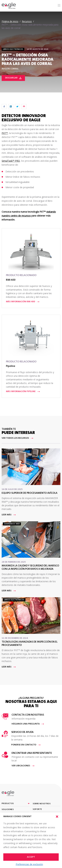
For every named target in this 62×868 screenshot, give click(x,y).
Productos (8, 804)
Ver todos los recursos (17, 438)
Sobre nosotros (42, 804)
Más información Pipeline (23, 392)
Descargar (13, 78)
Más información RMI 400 (23, 302)
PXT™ (5, 133)
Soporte (37, 809)
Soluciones (8, 809)
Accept (31, 857)
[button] (57, 817)
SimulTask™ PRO (11, 161)
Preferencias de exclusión (29, 864)
